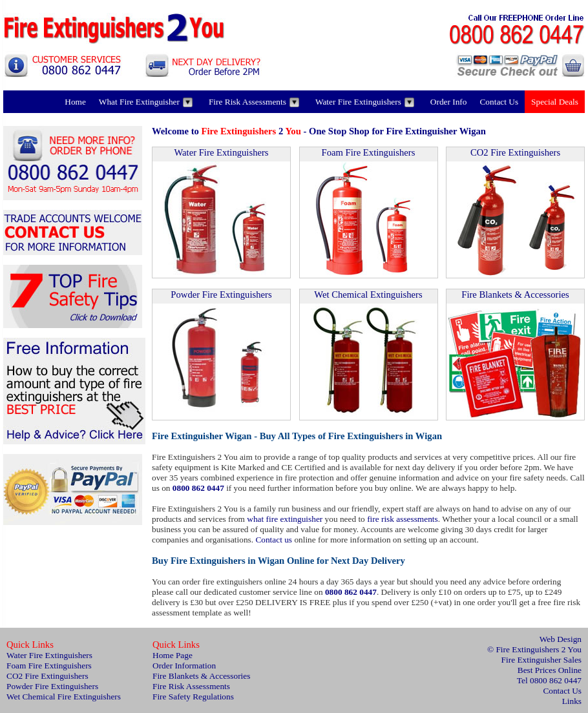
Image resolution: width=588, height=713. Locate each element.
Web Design (561, 639)
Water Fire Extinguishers (365, 102)
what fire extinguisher (285, 519)
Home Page (173, 655)
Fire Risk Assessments (254, 102)
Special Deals (555, 102)
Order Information (184, 666)
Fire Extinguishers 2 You (539, 649)
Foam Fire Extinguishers (369, 152)
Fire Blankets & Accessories (515, 294)
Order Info (449, 102)
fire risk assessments (403, 519)
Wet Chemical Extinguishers (368, 294)
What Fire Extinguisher (146, 102)
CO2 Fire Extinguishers (515, 152)
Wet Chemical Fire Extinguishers (64, 697)
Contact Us (499, 102)
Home (75, 102)
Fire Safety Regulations (193, 697)
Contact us (274, 540)
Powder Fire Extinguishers (221, 294)
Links (572, 701)
